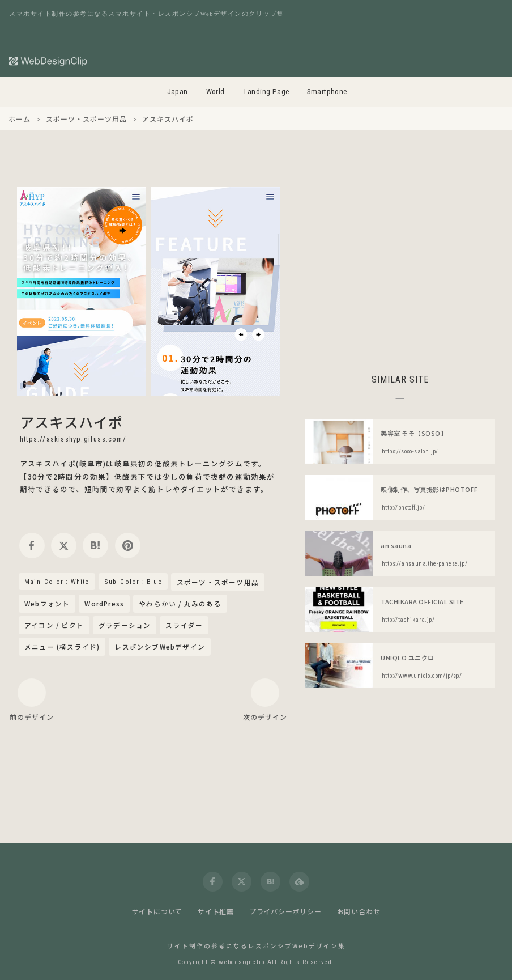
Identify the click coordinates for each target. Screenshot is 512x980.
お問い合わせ (359, 911)
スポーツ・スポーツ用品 (218, 583)
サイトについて (157, 911)
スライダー (184, 625)
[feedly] (299, 882)
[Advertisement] (400, 266)
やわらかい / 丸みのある (180, 604)
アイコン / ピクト (54, 625)
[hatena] (95, 546)
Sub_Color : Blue (133, 582)
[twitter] (64, 546)
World (216, 92)
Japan (178, 92)
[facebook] (32, 546)
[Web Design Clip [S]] (49, 61)
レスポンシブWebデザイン (160, 647)
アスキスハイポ (71, 422)
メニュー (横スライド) (62, 647)
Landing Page (267, 92)
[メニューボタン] (489, 23)
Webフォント (47, 604)
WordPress (104, 604)
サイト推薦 (216, 911)
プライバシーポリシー (285, 911)
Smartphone (327, 92)
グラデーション (125, 625)
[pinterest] (128, 546)
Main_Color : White (57, 582)
